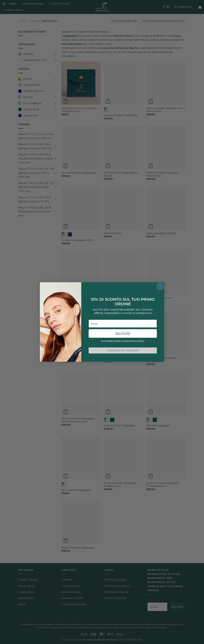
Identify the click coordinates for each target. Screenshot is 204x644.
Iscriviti (123, 333)
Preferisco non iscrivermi (123, 350)
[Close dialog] (160, 286)
